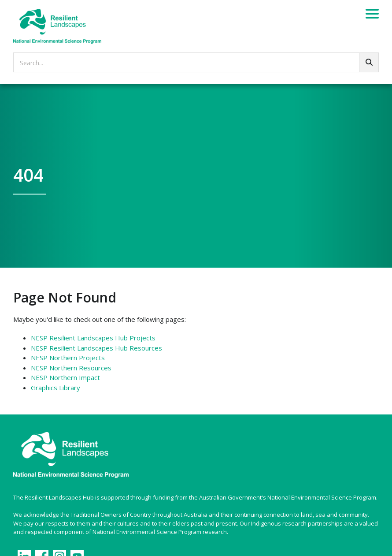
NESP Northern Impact (65, 377)
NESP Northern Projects (68, 358)
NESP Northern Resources (71, 368)
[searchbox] (196, 62)
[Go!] (369, 62)
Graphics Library (55, 388)
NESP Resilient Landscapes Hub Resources (96, 348)
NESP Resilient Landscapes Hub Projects (93, 338)
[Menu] (372, 15)
